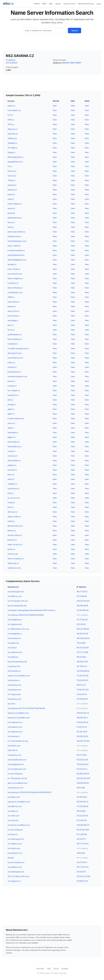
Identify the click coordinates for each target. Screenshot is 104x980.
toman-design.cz (15, 204)
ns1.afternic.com (15, 596)
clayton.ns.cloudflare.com (19, 676)
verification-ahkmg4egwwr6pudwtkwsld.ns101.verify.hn (31, 610)
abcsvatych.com (15, 353)
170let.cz (11, 180)
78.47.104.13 (82, 862)
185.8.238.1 (81, 811)
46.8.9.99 (81, 788)
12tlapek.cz (12, 143)
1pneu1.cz (12, 176)
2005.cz (11, 120)
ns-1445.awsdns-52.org (18, 741)
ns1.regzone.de (14, 694)
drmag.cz (12, 404)
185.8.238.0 (81, 657)
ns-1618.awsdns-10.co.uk (18, 629)
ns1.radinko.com (15, 844)
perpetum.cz (13, 395)
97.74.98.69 (82, 596)
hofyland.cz (13, 344)
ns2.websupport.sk (16, 592)
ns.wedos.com (14, 797)
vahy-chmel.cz (14, 269)
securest (11, 704)
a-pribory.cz (13, 283)
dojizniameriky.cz (15, 218)
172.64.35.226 (83, 676)
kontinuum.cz (13, 489)
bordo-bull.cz (13, 316)
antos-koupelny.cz (16, 559)
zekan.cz (11, 106)
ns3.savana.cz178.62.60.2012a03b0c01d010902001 (30, 792)
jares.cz (11, 475)
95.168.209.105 (83, 774)
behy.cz (11, 479)
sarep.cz (11, 381)
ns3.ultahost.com (15, 732)
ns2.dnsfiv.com (14, 746)
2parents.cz (13, 134)
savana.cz (12, 185)
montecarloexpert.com (17, 376)
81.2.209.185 (82, 834)
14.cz (10, 166)
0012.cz (11, 124)
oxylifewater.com (15, 292)
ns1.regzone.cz (14, 881)
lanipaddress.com (15, 162)
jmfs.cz (11, 507)
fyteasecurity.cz (14, 236)
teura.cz (11, 330)
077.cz (10, 115)
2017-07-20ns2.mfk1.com (19, 876)
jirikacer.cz (12, 540)
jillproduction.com (15, 526)
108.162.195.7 (82, 718)
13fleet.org (12, 138)
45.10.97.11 (81, 839)
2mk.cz (11, 493)
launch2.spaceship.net (17, 662)
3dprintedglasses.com (17, 260)
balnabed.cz (13, 432)
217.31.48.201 (12, 63)
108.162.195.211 (83, 825)
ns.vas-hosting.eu (15, 830)
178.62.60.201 (83, 680)
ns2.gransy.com (14, 699)
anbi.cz (11, 227)
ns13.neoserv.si (14, 671)
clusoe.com (13, 456)
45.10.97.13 (81, 872)
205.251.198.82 (83, 629)
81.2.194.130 (82, 820)
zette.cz (11, 428)
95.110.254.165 (83, 648)
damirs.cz (12, 531)
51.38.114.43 (82, 727)
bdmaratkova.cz (15, 447)
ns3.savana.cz (14, 680)
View (55, 106)
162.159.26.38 (82, 606)
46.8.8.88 (81, 853)
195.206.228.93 (83, 638)
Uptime (58, 4)
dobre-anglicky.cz (15, 278)
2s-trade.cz (12, 148)
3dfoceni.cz (13, 512)
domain (11, 858)
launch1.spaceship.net (17, 606)
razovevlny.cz (14, 302)
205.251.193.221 (83, 601)
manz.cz (11, 362)
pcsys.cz (11, 423)
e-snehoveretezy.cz (16, 250)
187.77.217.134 (83, 844)
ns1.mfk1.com (13, 816)
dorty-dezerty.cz (15, 339)
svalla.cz (11, 503)
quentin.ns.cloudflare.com (19, 718)
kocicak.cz (12, 470)
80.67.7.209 (82, 755)
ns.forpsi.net (13, 820)
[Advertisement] (52, 43)
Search (75, 31)
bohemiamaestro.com (17, 241)
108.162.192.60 (83, 783)
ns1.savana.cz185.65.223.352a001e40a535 (26, 615)
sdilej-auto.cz (13, 563)
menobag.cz (13, 320)
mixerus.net (13, 554)
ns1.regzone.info (15, 624)
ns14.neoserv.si (14, 638)
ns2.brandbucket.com (17, 760)
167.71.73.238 (82, 652)
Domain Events (69, 4)
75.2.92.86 (81, 643)
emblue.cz (12, 367)
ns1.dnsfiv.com (14, 848)
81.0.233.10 (81, 624)
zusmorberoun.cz (15, 358)
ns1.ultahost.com (15, 652)
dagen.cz (11, 437)
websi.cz (11, 194)
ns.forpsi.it (12, 648)
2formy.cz (12, 171)
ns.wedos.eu (13, 657)
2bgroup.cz (13, 129)
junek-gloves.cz (14, 372)
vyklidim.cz (12, 484)
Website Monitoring (86, 4)
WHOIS (37, 4)
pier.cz (10, 325)
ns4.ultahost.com (15, 722)
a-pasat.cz (12, 386)
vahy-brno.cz (13, 311)
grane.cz (11, 549)
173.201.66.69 (82, 806)
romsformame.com (16, 418)
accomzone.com (15, 274)
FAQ (49, 969)
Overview (40, 969)
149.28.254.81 (83, 722)
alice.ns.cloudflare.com (18, 783)
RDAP (44, 4)
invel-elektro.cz (14, 110)
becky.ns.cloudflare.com (18, 713)
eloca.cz (11, 222)
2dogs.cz (11, 152)
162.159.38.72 (82, 802)
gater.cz (11, 414)
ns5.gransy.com (14, 690)
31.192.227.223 (83, 690)
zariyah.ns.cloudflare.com (19, 802)
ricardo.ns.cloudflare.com (19, 825)
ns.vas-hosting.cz (15, 774)
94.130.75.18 (82, 732)
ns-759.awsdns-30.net (17, 778)
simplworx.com (14, 568)
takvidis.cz (12, 264)
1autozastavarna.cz (16, 255)
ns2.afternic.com (15, 806)
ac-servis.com (14, 498)
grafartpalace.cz (15, 334)
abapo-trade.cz (14, 517)
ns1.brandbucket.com (17, 769)
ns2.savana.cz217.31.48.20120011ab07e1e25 (26, 708)
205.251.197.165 (83, 741)
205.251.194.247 (83, 778)
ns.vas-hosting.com (16, 862)
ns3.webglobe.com (16, 764)
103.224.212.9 (82, 816)
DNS (51, 4)
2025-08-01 (13, 750)
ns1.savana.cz (14, 736)
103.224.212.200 (83, 876)
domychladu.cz (14, 461)
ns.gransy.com (14, 666)
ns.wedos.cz (13, 811)
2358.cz (11, 297)
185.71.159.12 (82, 592)
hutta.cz (11, 521)
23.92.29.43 (82, 694)
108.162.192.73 (83, 713)
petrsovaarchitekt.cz (16, 232)
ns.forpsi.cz (13, 834)
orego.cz (11, 451)
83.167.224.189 (83, 830)
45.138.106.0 (82, 797)
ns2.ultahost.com (15, 727)
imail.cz (11, 199)
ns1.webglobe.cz (15, 634)
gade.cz (11, 409)
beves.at (11, 213)
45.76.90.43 (82, 666)
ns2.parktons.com (15, 788)
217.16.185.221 (82, 699)
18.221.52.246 (82, 760)
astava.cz (12, 306)
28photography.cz (16, 157)
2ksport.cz (12, 190)
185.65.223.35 (82, 634)
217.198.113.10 (82, 881)
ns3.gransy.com (14, 685)
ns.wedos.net (13, 643)
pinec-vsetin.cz (14, 246)
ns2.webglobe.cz (15, 620)
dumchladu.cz (14, 442)
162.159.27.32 (82, 662)
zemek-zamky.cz (15, 535)
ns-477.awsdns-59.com (18, 601)
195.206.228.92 (83, 671)
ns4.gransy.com (14, 755)
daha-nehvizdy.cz (15, 288)
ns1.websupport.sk (16, 839)
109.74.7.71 (81, 685)
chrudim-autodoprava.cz (18, 348)
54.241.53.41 (82, 769)
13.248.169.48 (83, 610)
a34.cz (10, 400)
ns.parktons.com (15, 853)
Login (99, 4)
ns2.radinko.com (15, 867)
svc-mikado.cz (14, 390)
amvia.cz (11, 208)
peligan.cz (12, 465)
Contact (65, 969)
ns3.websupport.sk (16, 872)
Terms (56, 969)
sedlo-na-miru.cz (15, 545)
